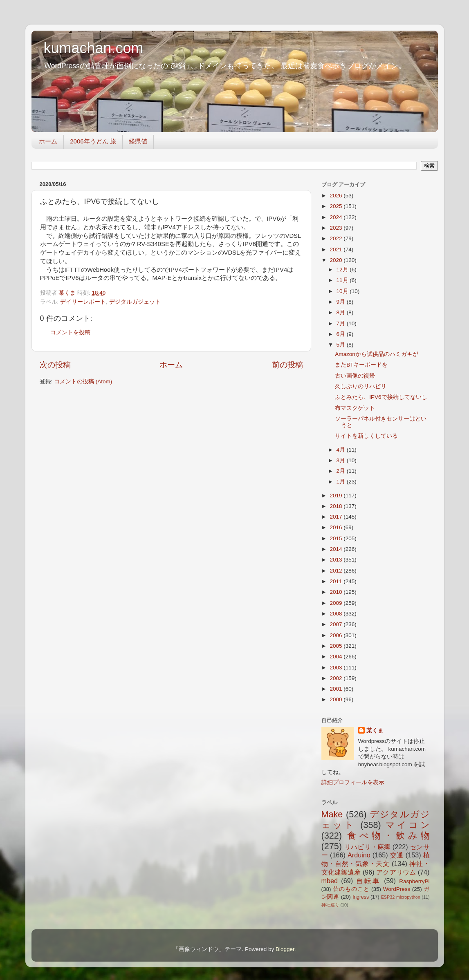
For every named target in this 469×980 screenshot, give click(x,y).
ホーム (48, 141)
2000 (337, 699)
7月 (342, 323)
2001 (337, 689)
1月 (342, 482)
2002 (337, 678)
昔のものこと (351, 889)
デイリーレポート (83, 302)
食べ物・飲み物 (388, 836)
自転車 (368, 881)
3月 (342, 460)
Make (332, 814)
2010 (337, 592)
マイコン (408, 825)
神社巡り (330, 905)
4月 (342, 450)
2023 (337, 228)
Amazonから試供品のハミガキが (377, 354)
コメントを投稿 (70, 332)
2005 (337, 646)
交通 (397, 855)
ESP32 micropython (401, 897)
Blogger (285, 949)
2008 (337, 614)
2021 (337, 249)
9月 (342, 302)
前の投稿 (287, 365)
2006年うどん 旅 (93, 141)
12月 (343, 270)
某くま (375, 731)
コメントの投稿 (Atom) (83, 381)
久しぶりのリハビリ (361, 386)
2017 (337, 517)
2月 (342, 471)
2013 (337, 560)
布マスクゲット (355, 408)
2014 (337, 549)
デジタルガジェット (135, 302)
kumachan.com (94, 48)
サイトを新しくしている (366, 436)
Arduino (359, 855)
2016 (337, 527)
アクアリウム (396, 872)
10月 (343, 291)
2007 (337, 624)
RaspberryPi (414, 881)
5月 (342, 345)
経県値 (138, 141)
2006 (337, 635)
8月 (342, 312)
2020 (337, 260)
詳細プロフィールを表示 (353, 782)
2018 (337, 506)
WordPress (397, 889)
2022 (337, 238)
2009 (337, 603)
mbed (330, 881)
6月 (342, 334)
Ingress (361, 897)
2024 (337, 217)
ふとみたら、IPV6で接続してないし (381, 397)
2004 (337, 657)
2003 (337, 668)
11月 (343, 280)
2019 (337, 496)
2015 (337, 538)
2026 (337, 196)
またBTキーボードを (361, 365)
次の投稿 (55, 365)
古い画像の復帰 (355, 376)
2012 (337, 571)
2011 (337, 581)
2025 (337, 206)
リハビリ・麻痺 (367, 847)
